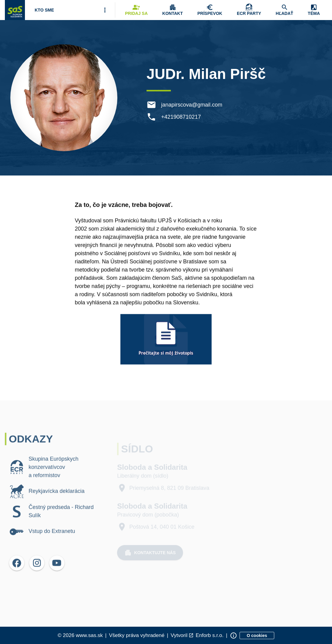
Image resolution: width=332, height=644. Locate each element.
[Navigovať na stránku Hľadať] (285, 10)
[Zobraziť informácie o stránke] (233, 635)
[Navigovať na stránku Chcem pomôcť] (210, 10)
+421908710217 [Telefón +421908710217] (182, 117)
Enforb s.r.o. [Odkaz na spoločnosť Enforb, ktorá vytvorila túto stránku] (209, 635)
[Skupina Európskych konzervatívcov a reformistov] (249, 10)
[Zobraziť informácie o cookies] (257, 635)
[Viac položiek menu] (105, 10)
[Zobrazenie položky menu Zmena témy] (314, 10)
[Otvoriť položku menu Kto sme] (44, 10)
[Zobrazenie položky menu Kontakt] (173, 10)
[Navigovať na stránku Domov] (15, 10)
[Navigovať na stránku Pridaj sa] (136, 10)
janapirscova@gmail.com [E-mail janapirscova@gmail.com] (193, 105)
